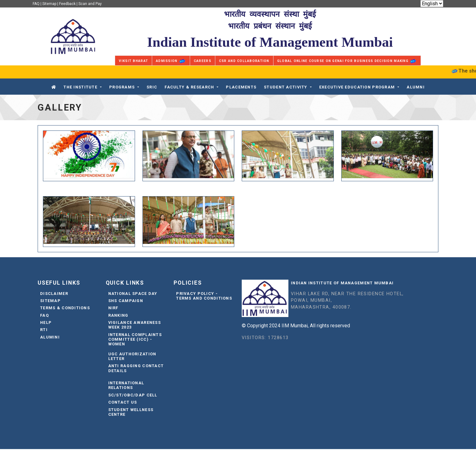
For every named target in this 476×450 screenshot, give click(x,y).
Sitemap (49, 4)
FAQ (36, 4)
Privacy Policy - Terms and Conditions (204, 296)
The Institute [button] (80, 87)
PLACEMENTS (241, 87)
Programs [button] (122, 87)
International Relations (126, 386)
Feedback (67, 4)
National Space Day (133, 294)
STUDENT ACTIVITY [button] (285, 87)
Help (46, 323)
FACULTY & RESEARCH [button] (189, 87)
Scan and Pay (90, 4)
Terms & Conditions (65, 309)
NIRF (113, 309)
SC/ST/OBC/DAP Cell (133, 396)
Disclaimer (54, 294)
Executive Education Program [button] (357, 87)
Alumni (416, 87)
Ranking (118, 316)
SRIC (152, 87)
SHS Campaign (126, 302)
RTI (44, 331)
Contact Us (123, 403)
